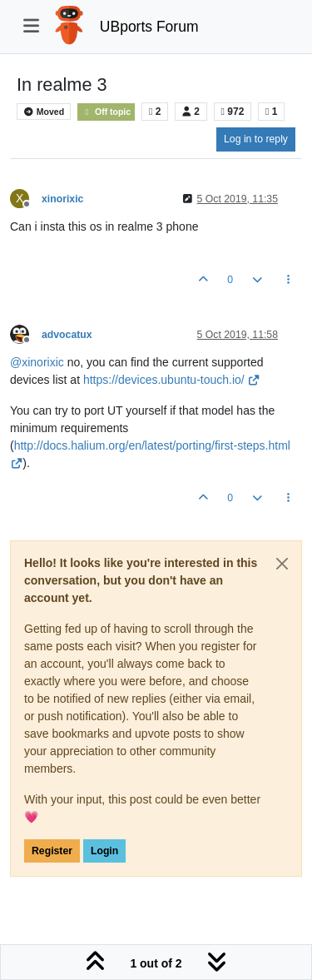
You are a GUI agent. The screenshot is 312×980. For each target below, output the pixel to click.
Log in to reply (256, 139)
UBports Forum (149, 27)
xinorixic (62, 199)
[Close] (282, 564)
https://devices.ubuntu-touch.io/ (172, 380)
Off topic (106, 112)
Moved (44, 112)
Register (52, 851)
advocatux (67, 335)
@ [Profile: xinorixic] (37, 362)
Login (104, 851)
